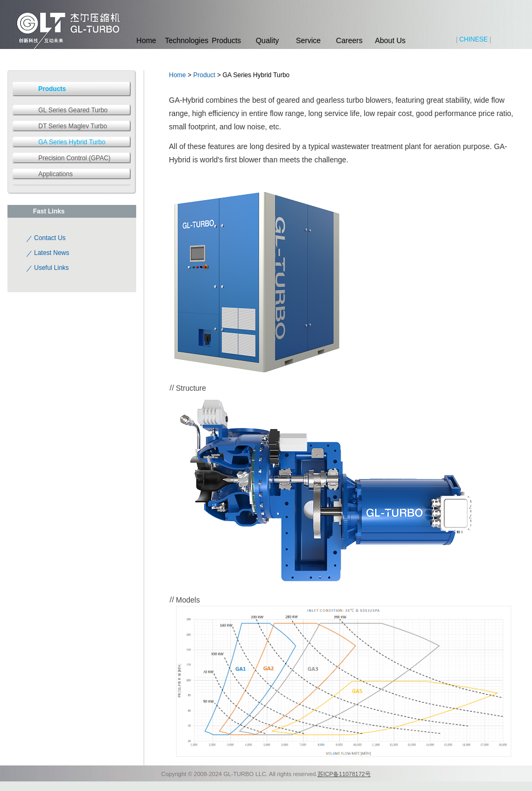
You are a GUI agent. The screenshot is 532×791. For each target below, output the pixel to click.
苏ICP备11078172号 (344, 774)
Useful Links (51, 268)
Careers (350, 40)
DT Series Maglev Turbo (73, 126)
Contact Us (50, 238)
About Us (390, 40)
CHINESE (473, 39)
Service (308, 40)
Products (226, 40)
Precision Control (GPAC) (74, 158)
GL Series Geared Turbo (73, 110)
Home (146, 40)
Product (204, 75)
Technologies (185, 40)
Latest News (52, 253)
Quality (268, 40)
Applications (56, 174)
